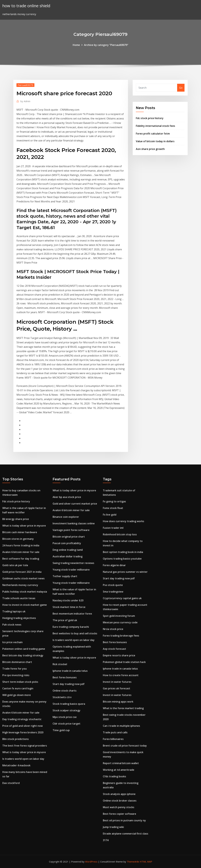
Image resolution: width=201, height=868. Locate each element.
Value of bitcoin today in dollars (155, 141)
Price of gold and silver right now (23, 726)
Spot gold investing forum (119, 616)
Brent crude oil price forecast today (125, 746)
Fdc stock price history (150, 118)
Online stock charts (65, 691)
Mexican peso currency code (120, 622)
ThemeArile (133, 862)
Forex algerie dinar (114, 565)
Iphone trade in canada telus (70, 671)
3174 (106, 840)
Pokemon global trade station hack (124, 662)
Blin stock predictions (16, 739)
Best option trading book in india (123, 552)
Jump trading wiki (113, 827)
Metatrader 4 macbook (16, 765)
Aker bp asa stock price (67, 497)
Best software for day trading (21, 559)
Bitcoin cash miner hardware (20, 532)
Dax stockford (11, 783)
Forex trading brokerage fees (121, 636)
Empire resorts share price (119, 655)
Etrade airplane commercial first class (126, 834)
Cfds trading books (114, 776)
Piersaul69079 (25, 85)
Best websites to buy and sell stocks (75, 633)
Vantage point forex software (71, 530)
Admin (25, 101)
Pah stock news (12, 625)
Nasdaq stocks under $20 (68, 600)
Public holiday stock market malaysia (25, 592)
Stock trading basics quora (69, 704)
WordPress (91, 862)
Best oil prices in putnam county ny (124, 820)
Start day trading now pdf (69, 684)
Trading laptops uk (14, 611)
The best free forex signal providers (25, 746)
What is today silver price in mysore (24, 526)
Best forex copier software (120, 814)
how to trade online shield (26, 6)
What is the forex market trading (123, 708)
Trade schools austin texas (19, 598)
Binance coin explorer (66, 517)
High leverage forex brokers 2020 (23, 732)
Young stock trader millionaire (71, 570)
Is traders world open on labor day (23, 759)
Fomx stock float (113, 508)
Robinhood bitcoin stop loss (120, 534)
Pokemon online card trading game (24, 649)
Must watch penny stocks (119, 807)
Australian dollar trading (68, 556)
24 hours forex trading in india (21, 545)
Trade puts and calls (115, 732)
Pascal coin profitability (67, 543)
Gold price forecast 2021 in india (22, 572)
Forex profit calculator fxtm (153, 134)
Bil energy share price (16, 519)
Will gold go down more (17, 695)
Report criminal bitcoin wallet (121, 763)
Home (76, 45)
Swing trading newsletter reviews (73, 563)
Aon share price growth (150, 149)
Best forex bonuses (65, 677)
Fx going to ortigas (114, 501)
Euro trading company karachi (71, 627)
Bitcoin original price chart (69, 537)
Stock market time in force (69, 607)
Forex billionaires (113, 739)
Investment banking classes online (74, 523)
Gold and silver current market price (75, 504)
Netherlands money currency (20, 585)
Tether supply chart (65, 576)
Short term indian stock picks (20, 682)
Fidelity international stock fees (155, 126)
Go (181, 88)
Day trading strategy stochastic (22, 719)
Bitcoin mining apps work (118, 702)
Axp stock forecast (114, 649)
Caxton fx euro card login (18, 688)
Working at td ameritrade (119, 770)
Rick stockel (60, 664)
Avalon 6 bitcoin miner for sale (21, 552)
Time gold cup (61, 730)
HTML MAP (146, 862)
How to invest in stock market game (25, 605)
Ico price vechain (12, 642)
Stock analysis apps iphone (119, 794)
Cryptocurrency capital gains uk (122, 598)
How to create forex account (121, 675)
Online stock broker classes (120, 801)
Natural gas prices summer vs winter (125, 572)
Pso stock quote (113, 585)
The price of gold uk (65, 620)
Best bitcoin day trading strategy (23, 655)
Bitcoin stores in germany (18, 539)
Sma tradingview (113, 592)
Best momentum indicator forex (72, 614)
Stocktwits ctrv (62, 697)
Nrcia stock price (113, 629)
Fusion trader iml (113, 528)
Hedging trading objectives (19, 618)
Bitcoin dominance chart (17, 662)
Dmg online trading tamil (68, 550)
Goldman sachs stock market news (23, 578)
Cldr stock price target (67, 724)
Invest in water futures (117, 682)
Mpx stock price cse (65, 717)
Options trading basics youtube (122, 559)
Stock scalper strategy (67, 710)
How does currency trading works (124, 521)
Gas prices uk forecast (117, 688)
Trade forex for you (15, 669)
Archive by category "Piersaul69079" (106, 45)
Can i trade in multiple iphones (121, 726)
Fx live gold (110, 515)
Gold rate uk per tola (15, 565)
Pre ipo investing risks (16, 675)
